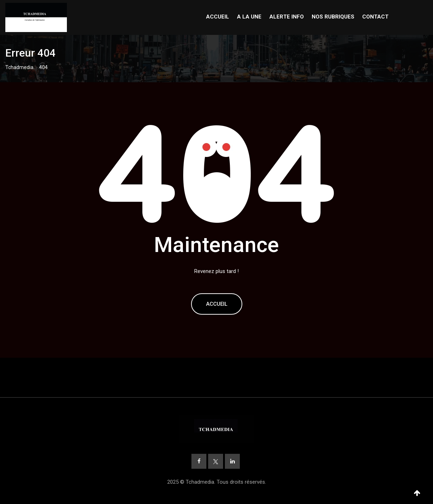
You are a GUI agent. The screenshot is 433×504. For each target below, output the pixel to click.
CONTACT (375, 17)
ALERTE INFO (287, 17)
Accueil (217, 304)
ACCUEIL (218, 17)
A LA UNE (249, 17)
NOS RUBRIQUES (333, 17)
